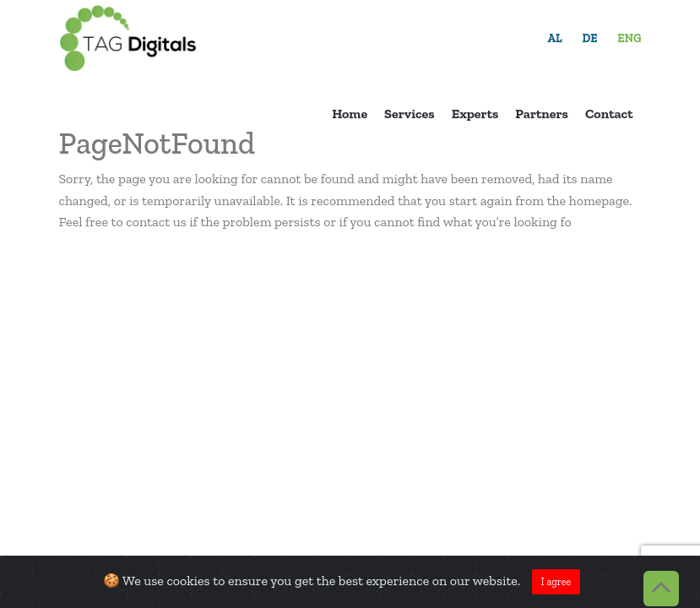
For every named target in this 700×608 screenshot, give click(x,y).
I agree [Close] (556, 582)
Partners (542, 114)
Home (350, 114)
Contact (609, 114)
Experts (475, 114)
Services (410, 114)
